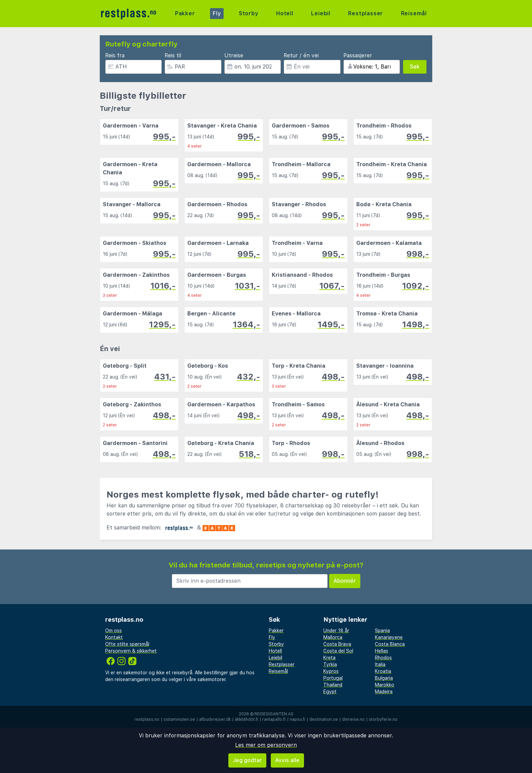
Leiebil (321, 13)
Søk (415, 67)
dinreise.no (353, 719)
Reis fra (115, 55)
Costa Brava (337, 644)
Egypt (330, 692)
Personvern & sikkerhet (131, 651)
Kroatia (383, 671)
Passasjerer (358, 55)
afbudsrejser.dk (215, 719)
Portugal (333, 678)
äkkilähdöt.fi (246, 719)
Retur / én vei (301, 55)
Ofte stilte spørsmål (127, 644)
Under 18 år (336, 631)
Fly (217, 13)
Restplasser (366, 13)
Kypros (331, 671)
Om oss (113, 631)
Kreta (329, 658)
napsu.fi (298, 719)
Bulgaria (384, 678)
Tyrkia (330, 664)
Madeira (384, 692)
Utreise (234, 55)
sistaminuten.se (179, 719)
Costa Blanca (390, 644)
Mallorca (333, 637)
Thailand (333, 685)
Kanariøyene (389, 637)
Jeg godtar (247, 760)
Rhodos (383, 658)
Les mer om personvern (266, 745)
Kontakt (114, 637)
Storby (249, 13)
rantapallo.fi (274, 719)
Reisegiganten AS (274, 714)
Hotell (285, 13)
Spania (382, 631)
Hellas (382, 651)
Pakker (185, 13)
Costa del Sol (338, 651)
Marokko (385, 685)
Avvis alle (287, 760)
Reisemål (414, 13)
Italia (380, 664)
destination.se (324, 719)
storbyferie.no (383, 719)
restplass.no (147, 719)
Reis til (173, 55)
